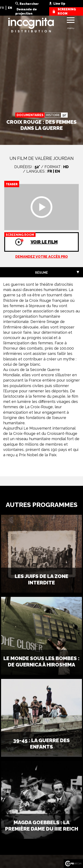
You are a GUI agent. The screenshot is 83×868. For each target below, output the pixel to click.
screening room (67, 11)
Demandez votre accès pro (42, 257)
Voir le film (31, 238)
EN (10, 8)
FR (2, 8)
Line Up (59, 4)
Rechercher (29, 4)
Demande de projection (26, 11)
